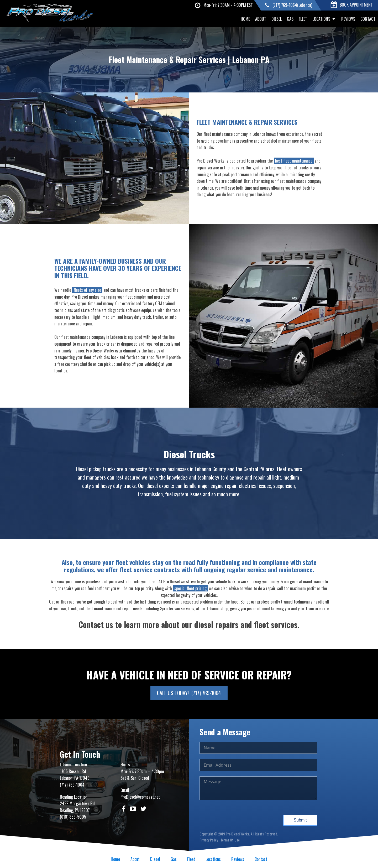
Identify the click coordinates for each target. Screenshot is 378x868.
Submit (300, 820)
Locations (324, 19)
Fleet (303, 19)
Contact (368, 19)
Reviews (348, 19)
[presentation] (239, 815)
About (261, 19)
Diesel (277, 19)
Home (245, 19)
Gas (290, 19)
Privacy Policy (209, 840)
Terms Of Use (230, 840)
